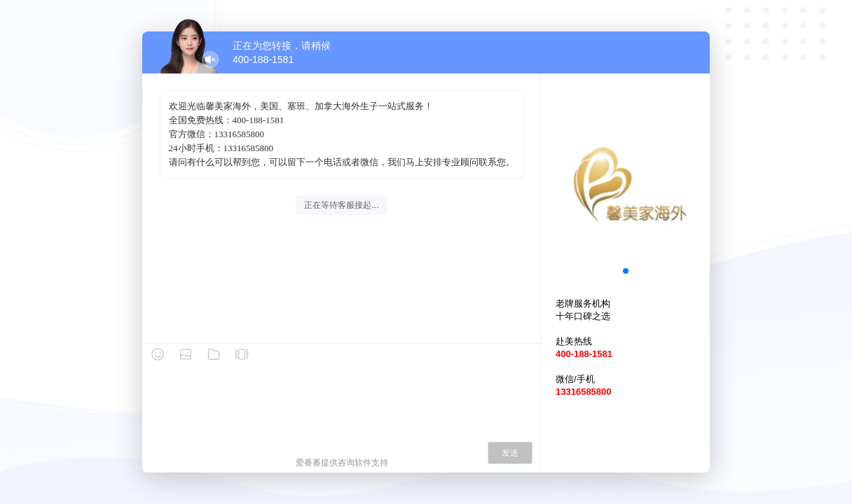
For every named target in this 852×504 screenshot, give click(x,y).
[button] (626, 271)
